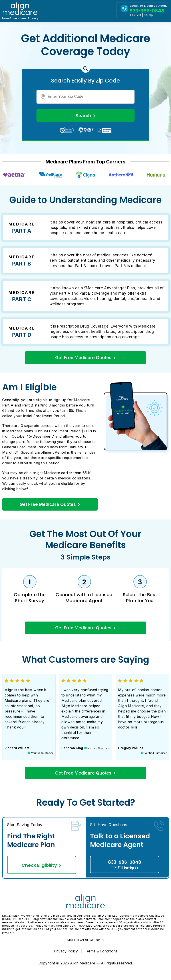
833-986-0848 (125, 868)
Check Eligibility (41, 868)
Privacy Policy (66, 954)
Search (85, 116)
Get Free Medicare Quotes (85, 358)
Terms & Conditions (101, 954)
